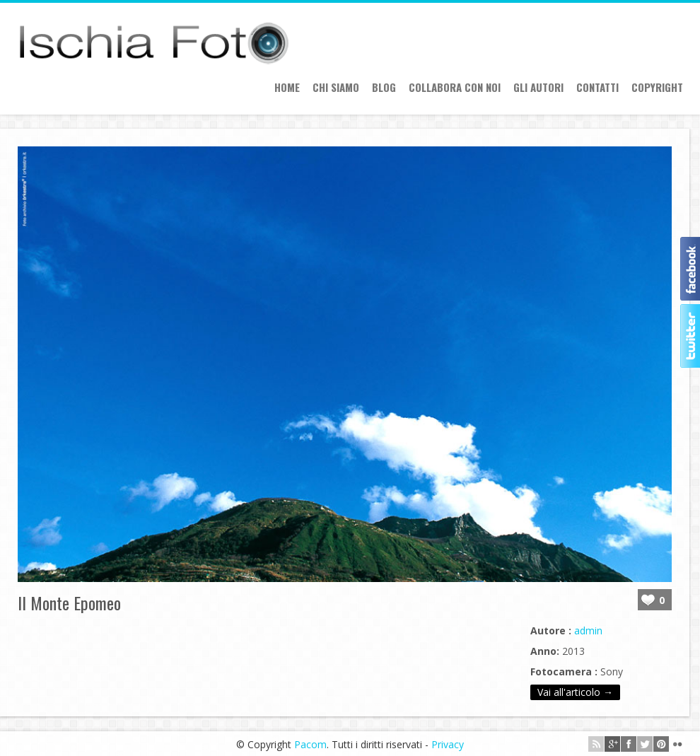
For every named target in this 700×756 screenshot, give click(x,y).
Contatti (597, 87)
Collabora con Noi (455, 87)
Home (287, 87)
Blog (384, 87)
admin (588, 630)
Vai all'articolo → (575, 692)
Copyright (657, 87)
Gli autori (538, 87)
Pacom (310, 744)
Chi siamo (336, 87)
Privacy (448, 744)
